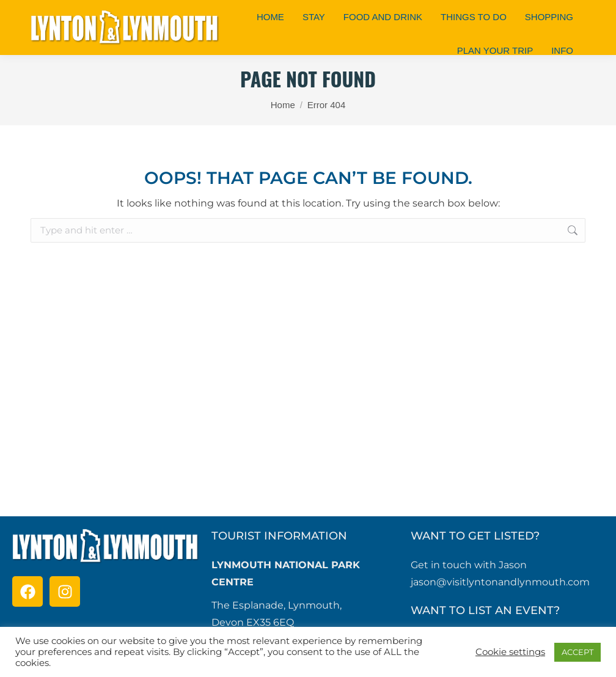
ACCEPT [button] (577, 652)
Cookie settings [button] (510, 652)
